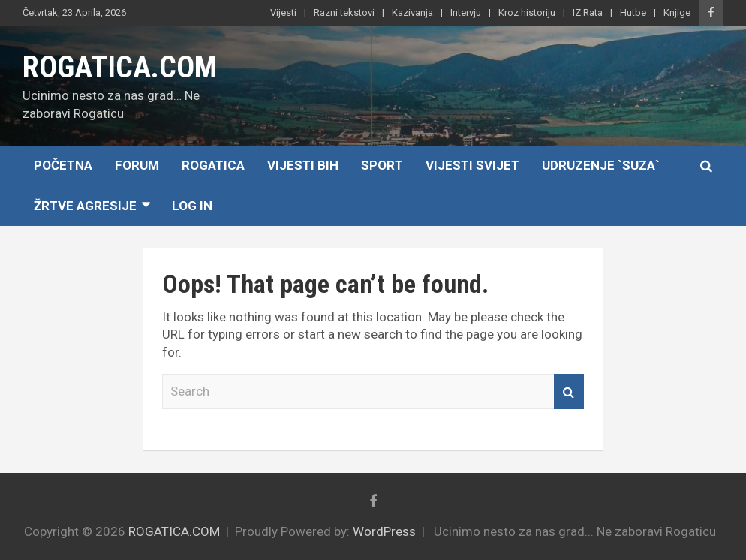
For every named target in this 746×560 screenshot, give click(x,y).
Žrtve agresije (85, 206)
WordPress (384, 531)
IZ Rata (588, 12)
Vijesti (283, 12)
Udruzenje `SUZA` (601, 165)
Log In (192, 206)
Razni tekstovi (344, 12)
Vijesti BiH (303, 165)
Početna (63, 165)
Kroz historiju (527, 12)
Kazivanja (412, 12)
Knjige (677, 12)
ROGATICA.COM (120, 67)
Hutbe (633, 12)
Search (569, 392)
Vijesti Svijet (472, 165)
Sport (382, 165)
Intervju (466, 12)
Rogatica (213, 165)
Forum (137, 165)
